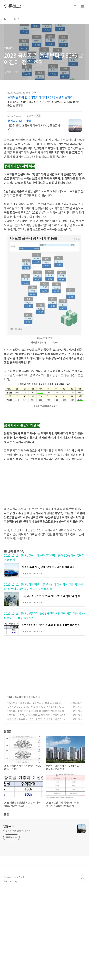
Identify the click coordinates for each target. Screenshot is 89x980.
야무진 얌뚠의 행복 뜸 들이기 (17, 831)
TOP (82, 878)
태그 (17, 19)
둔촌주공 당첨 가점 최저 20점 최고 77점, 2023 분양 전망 (34, 707)
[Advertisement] (44, 484)
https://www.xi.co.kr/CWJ (21, 116)
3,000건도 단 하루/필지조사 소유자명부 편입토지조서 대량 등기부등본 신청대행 (44, 103)
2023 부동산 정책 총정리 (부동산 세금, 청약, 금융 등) (33, 703)
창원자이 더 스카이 (19, 121)
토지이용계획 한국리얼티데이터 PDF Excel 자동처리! (41, 97)
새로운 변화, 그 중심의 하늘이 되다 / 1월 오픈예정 (34, 127)
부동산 (18, 697)
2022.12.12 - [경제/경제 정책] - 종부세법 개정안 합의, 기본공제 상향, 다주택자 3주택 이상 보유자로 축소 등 (43, 587)
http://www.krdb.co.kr (19, 93)
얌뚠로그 (13, 7)
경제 (10, 697)
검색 (75, 7)
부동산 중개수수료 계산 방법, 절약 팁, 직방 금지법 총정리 (35, 719)
